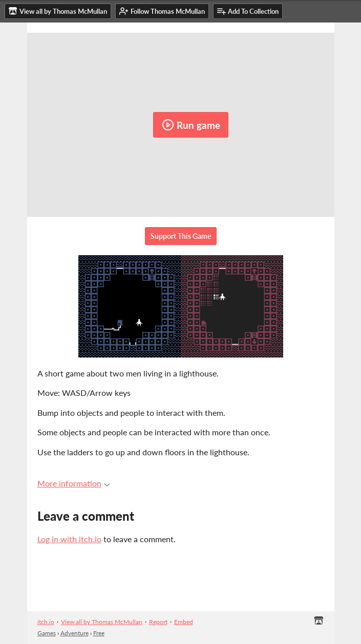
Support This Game (181, 236)
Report (158, 622)
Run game (191, 125)
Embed (184, 622)
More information (74, 483)
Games (47, 633)
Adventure (75, 633)
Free (99, 633)
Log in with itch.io (69, 539)
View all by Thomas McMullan (102, 622)
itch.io (46, 622)
